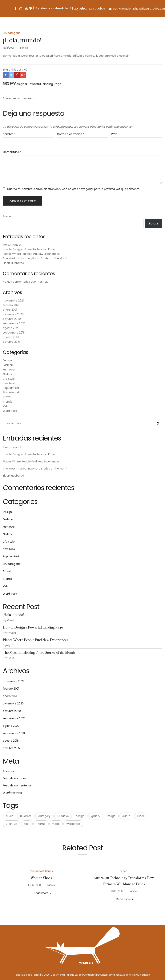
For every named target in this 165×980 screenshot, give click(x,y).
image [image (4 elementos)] (111, 816)
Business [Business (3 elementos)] (26, 816)
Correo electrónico (71, 134)
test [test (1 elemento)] (27, 824)
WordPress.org (12, 793)
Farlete (22, 48)
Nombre (9, 134)
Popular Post (11, 388)
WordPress (10, 411)
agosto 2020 (11, 328)
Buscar (7, 216)
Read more (41, 893)
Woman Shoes (41, 878)
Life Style (9, 379)
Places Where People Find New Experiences (31, 254)
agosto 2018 (11, 337)
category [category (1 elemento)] (44, 816)
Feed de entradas (15, 778)
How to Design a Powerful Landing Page (29, 249)
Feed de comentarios (17, 785)
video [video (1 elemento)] (56, 824)
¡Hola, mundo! (12, 245)
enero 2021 (10, 310)
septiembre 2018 (14, 333)
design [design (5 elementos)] (80, 816)
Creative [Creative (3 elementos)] (63, 816)
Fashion (8, 365)
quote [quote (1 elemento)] (126, 816)
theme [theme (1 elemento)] (41, 824)
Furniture (9, 370)
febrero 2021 (11, 305)
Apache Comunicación (136, 975)
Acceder (8, 771)
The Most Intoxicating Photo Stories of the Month (36, 258)
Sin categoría (12, 33)
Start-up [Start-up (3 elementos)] (12, 824)
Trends (7, 402)
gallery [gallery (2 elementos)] (96, 816)
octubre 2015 (11, 342)
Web (114, 134)
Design (7, 360)
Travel (7, 397)
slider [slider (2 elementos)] (141, 816)
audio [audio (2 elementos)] (10, 816)
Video (7, 406)
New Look (9, 383)
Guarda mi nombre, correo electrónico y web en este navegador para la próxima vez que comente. (74, 189)
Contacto (89, 975)
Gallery (7, 374)
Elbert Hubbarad (13, 263)
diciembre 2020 (13, 314)
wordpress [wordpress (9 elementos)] (73, 824)
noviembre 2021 (13, 301)
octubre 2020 (12, 319)
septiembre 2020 (14, 323)
